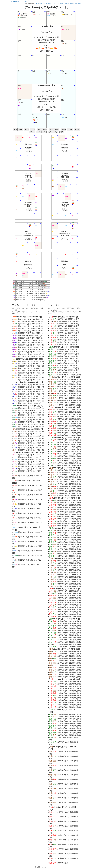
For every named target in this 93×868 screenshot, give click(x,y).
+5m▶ (57, 129)
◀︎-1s (15, 129)
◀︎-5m (51, 129)
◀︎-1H (39, 132)
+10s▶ (33, 129)
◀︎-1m (39, 129)
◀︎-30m (77, 129)
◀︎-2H (50, 132)
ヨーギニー (73, 3)
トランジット (38, 3)
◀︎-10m (64, 129)
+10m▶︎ (70, 129)
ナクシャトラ (48, 3)
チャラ (67, 3)
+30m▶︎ (32, 132)
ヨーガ (80, 3)
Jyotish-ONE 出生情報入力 (21, 1)
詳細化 (61, 132)
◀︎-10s (27, 129)
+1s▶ (20, 129)
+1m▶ (45, 129)
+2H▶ (56, 132)
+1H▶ (44, 132)
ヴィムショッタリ (58, 3)
